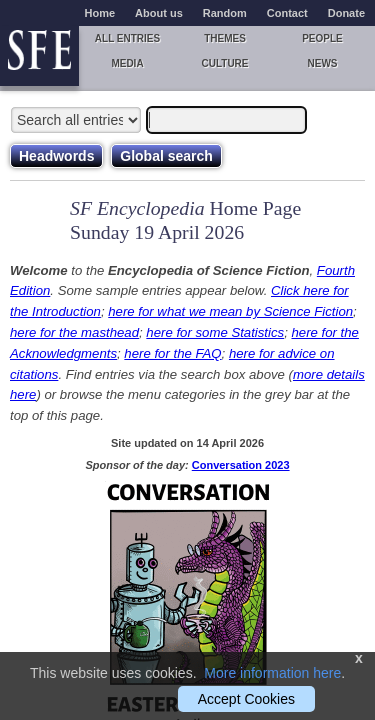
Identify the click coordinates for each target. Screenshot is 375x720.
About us (159, 13)
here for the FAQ (172, 353)
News (323, 63)
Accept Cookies (246, 699)
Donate (346, 13)
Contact (287, 13)
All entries (127, 38)
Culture (224, 63)
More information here (272, 673)
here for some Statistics (215, 332)
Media (127, 63)
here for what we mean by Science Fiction (230, 311)
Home (100, 13)
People (322, 38)
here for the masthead (74, 332)
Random (225, 13)
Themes (225, 38)
